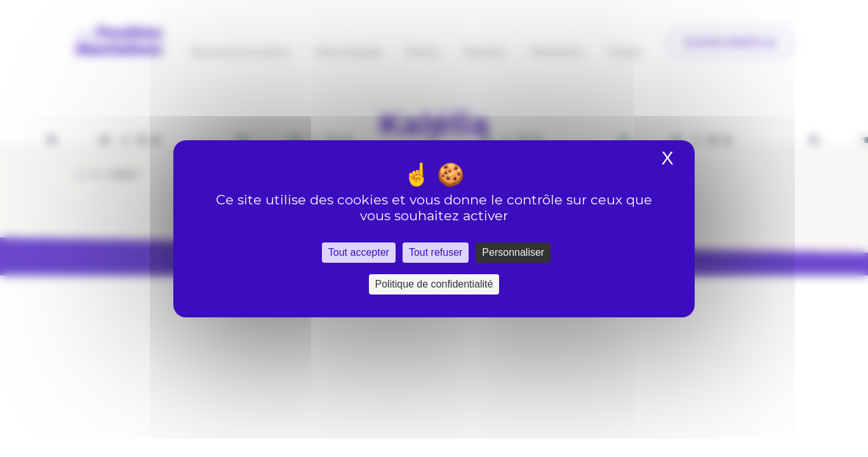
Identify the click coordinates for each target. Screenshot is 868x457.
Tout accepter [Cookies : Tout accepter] (359, 252)
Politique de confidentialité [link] (434, 284)
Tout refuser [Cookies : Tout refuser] (436, 252)
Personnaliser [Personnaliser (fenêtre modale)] (513, 252)
